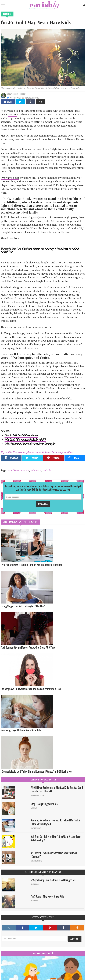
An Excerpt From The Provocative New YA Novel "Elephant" (54, 855)
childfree (14, 470)
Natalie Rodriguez (36, 861)
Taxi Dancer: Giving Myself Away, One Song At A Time (28, 647)
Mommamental (43, 953)
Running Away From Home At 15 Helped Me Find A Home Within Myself (55, 822)
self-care (36, 470)
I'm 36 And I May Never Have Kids (47, 896)
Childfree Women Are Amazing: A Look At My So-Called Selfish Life (40, 250)
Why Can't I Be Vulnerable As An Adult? (25, 439)
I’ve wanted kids (10, 178)
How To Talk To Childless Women (21, 435)
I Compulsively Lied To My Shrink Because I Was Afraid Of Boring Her (37, 771)
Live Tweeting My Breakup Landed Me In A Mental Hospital (31, 565)
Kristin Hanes (13, 94)
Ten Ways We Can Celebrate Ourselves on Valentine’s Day (31, 689)
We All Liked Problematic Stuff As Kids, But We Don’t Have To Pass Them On (57, 789)
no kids (47, 470)
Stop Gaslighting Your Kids (44, 804)
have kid (13, 114)
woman (25, 470)
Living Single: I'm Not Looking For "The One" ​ (23, 606)
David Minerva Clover (37, 796)
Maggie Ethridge (36, 828)
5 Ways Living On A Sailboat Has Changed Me (54, 880)
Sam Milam (34, 808)
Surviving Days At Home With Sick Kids (21, 730)
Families (7, 14)
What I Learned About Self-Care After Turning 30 (30, 444)
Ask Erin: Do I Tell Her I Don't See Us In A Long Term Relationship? (56, 838)
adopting (18, 412)
